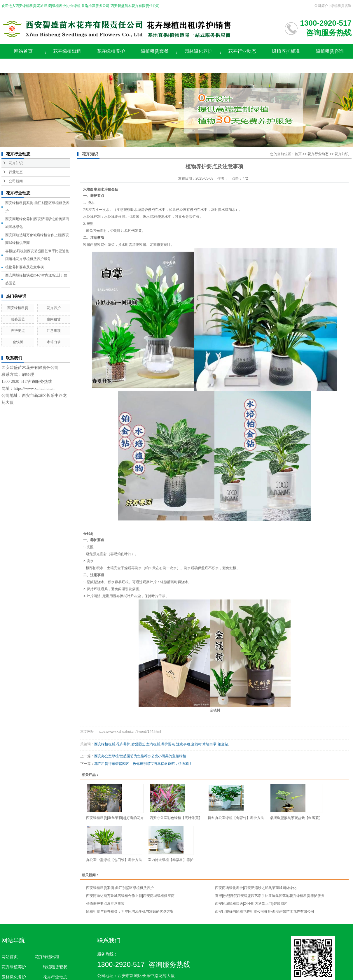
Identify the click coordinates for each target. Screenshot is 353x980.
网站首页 (23, 51)
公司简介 (321, 6)
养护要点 (18, 331)
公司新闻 (16, 181)
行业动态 (16, 172)
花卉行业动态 (242, 51)
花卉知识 (16, 163)
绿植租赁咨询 (341, 6)
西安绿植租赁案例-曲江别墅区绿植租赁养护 (120, 888)
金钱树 (18, 342)
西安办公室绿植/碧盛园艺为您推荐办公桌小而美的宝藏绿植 (140, 756)
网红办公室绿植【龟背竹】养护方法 (236, 818)
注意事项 (54, 331)
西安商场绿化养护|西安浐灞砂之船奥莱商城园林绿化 (256, 888)
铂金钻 (223, 744)
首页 (298, 154)
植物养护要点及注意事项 (25, 267)
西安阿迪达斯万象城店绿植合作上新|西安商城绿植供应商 (130, 896)
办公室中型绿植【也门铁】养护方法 (114, 860)
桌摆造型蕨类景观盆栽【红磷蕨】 (296, 818)
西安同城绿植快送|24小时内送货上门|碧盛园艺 (251, 904)
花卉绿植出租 (67, 51)
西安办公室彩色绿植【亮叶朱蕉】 (176, 818)
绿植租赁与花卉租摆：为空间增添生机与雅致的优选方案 (130, 911)
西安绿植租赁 (18, 308)
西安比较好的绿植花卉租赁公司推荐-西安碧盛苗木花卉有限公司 (265, 911)
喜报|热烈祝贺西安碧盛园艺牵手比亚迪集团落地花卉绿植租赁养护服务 (270, 896)
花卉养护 (54, 308)
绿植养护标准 (286, 51)
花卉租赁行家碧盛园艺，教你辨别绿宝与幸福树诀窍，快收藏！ (143, 764)
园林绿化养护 (198, 51)
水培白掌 (54, 342)
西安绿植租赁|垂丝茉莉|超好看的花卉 (115, 818)
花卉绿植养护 (111, 51)
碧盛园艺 (18, 319)
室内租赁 (54, 319)
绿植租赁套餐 (155, 51)
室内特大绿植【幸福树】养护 (171, 860)
